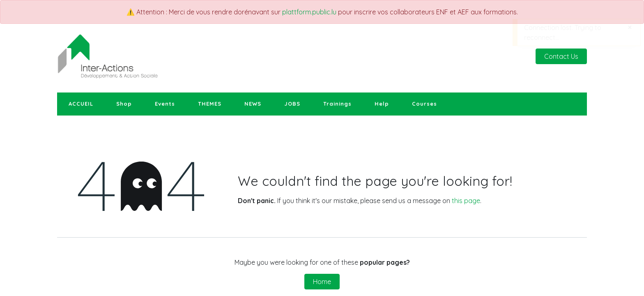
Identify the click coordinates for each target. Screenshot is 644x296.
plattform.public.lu (309, 12)
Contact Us (561, 56)
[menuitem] (81, 104)
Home (322, 282)
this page (466, 201)
